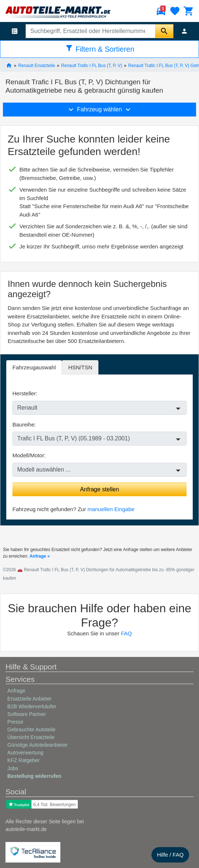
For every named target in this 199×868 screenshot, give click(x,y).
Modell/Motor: (29, 455)
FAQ (126, 633)
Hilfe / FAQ (170, 855)
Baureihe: (24, 424)
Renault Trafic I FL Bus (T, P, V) (92, 65)
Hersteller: (25, 393)
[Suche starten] (164, 31)
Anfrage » (40, 556)
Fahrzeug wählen (99, 110)
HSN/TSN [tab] (80, 367)
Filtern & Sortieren (100, 48)
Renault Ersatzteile (37, 65)
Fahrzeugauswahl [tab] (34, 367)
